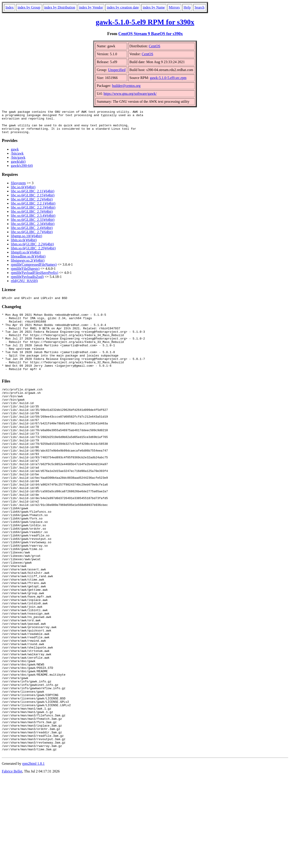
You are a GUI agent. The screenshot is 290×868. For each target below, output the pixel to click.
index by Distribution (60, 7)
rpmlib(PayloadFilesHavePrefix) (35, 277)
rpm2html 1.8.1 (33, 855)
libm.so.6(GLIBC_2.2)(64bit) (32, 249)
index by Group (29, 7)
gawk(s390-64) (22, 170)
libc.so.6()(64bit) (23, 192)
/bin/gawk (18, 162)
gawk (15, 154)
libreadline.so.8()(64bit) (28, 261)
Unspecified (117, 70)
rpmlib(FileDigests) (25, 273)
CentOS (155, 46)
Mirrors (174, 7)
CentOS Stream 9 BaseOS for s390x (151, 34)
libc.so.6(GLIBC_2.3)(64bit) (32, 216)
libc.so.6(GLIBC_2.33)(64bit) (33, 224)
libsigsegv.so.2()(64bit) (28, 265)
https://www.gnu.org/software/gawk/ (130, 94)
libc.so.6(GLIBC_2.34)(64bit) (33, 228)
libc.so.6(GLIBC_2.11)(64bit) (33, 196)
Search (200, 7)
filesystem (18, 188)
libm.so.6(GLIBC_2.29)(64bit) (33, 253)
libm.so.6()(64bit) (24, 245)
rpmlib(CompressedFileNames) (34, 269)
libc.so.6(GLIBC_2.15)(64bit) (33, 200)
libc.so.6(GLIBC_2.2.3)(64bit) (33, 212)
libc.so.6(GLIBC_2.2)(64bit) (32, 204)
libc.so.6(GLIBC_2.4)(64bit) (32, 233)
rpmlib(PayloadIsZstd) (27, 281)
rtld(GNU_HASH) (24, 286)
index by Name (154, 7)
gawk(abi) (18, 166)
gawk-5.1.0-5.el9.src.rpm (168, 78)
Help (187, 7)
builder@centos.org (126, 86)
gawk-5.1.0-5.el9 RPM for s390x (145, 22)
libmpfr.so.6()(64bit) (26, 257)
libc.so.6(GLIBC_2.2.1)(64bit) (33, 208)
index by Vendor (91, 7)
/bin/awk (17, 158)
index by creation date (123, 7)
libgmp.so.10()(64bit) (27, 241)
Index (10, 7)
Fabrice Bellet (12, 862)
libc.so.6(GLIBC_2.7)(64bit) (32, 237)
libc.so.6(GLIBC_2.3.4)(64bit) (33, 220)
